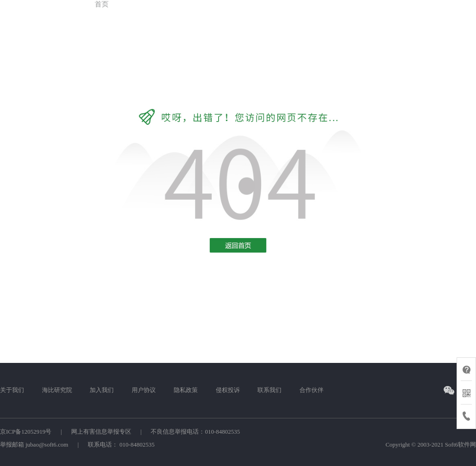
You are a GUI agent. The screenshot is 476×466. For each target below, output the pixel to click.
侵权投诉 (228, 390)
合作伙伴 (311, 390)
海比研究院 (57, 390)
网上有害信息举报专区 (101, 432)
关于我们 (12, 390)
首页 (102, 4)
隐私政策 (186, 390)
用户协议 (144, 390)
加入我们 (102, 390)
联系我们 (269, 390)
